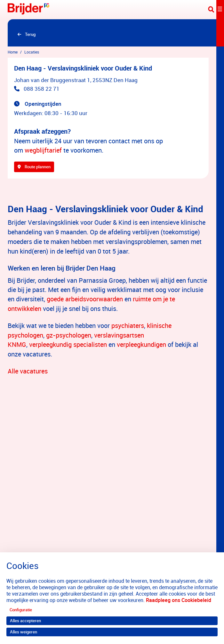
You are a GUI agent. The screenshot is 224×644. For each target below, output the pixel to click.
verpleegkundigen (141, 344)
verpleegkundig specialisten (68, 344)
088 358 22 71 (42, 89)
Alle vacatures (28, 371)
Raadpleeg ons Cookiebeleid (179, 600)
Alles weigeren (24, 632)
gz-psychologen (69, 335)
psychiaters (128, 326)
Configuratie (21, 610)
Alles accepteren (25, 621)
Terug (30, 34)
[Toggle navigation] (216, 10)
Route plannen (34, 167)
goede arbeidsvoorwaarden (85, 299)
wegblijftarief (43, 150)
